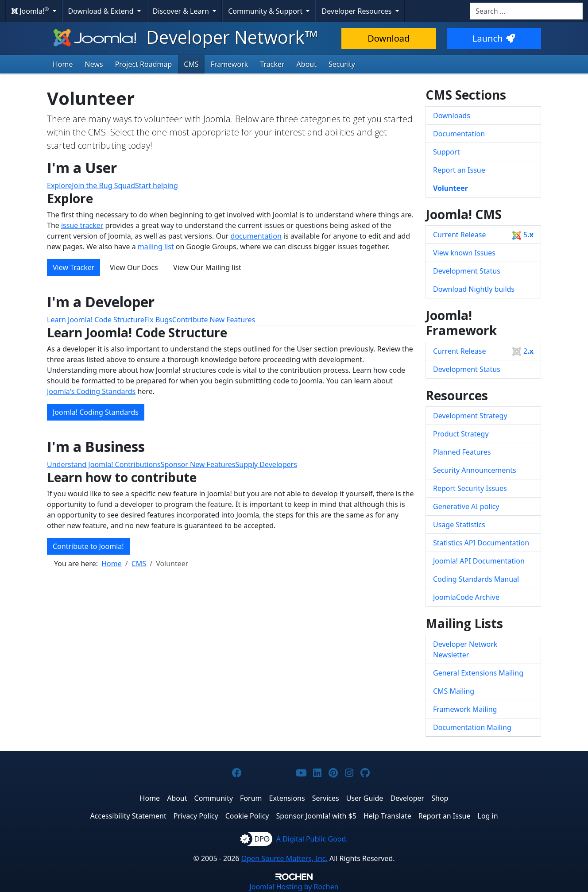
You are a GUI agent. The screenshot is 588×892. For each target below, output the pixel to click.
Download (389, 38)
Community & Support (266, 11)
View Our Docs (134, 267)
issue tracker (82, 225)
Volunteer (451, 188)
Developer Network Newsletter (465, 649)
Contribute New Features (214, 320)
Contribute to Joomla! (88, 546)
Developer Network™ (185, 37)
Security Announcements (475, 470)
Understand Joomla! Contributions (104, 464)
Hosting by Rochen (294, 887)
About (307, 64)
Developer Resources (357, 11)
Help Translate (387, 816)
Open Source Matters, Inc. (284, 858)
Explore (59, 185)
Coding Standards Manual (476, 579)
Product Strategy (461, 434)
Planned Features (462, 452)
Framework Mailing (465, 709)
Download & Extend (102, 11)
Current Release (483, 235)
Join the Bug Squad (103, 185)
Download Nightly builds (474, 289)
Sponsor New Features (198, 464)
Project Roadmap (144, 64)
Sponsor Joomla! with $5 (316, 816)
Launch (494, 38)
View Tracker (73, 267)
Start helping (157, 185)
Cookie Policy (247, 816)
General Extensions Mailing (478, 673)
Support (446, 152)
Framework (230, 64)
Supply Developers (266, 464)
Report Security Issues (470, 488)
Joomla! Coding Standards (96, 412)
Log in (488, 816)
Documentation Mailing (472, 727)
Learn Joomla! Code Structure (96, 320)
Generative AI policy (466, 506)
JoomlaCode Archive (466, 597)
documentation (256, 236)
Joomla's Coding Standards (91, 391)
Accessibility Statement (128, 816)
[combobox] (526, 11)
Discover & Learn (182, 11)
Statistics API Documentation (481, 543)
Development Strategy (470, 416)
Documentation (459, 134)
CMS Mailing (454, 691)
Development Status (467, 271)
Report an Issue (459, 170)
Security (342, 64)
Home (63, 64)
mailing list (156, 247)
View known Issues (464, 253)
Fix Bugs (158, 320)
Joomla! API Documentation (479, 561)
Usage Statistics (459, 525)
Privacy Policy (196, 816)
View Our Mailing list (207, 267)
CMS (191, 64)
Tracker (272, 64)
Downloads (452, 116)
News (94, 64)
